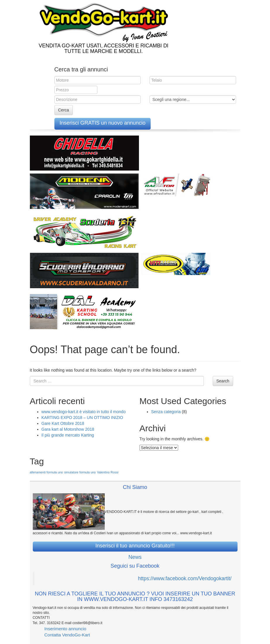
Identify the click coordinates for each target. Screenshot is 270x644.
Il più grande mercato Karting (68, 435)
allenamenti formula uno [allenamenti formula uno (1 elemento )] (47, 472)
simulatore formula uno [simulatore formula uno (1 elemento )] (80, 472)
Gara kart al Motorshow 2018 (68, 429)
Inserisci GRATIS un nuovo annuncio (103, 123)
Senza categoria (166, 412)
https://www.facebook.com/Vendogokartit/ (185, 578)
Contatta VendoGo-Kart (67, 635)
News (135, 557)
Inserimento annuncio (65, 629)
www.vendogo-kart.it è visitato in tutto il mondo (84, 412)
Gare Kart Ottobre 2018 (63, 423)
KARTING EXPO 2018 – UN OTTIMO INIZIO (82, 418)
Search (223, 381)
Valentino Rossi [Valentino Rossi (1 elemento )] (108, 472)
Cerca (64, 110)
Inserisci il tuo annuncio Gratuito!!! (135, 546)
